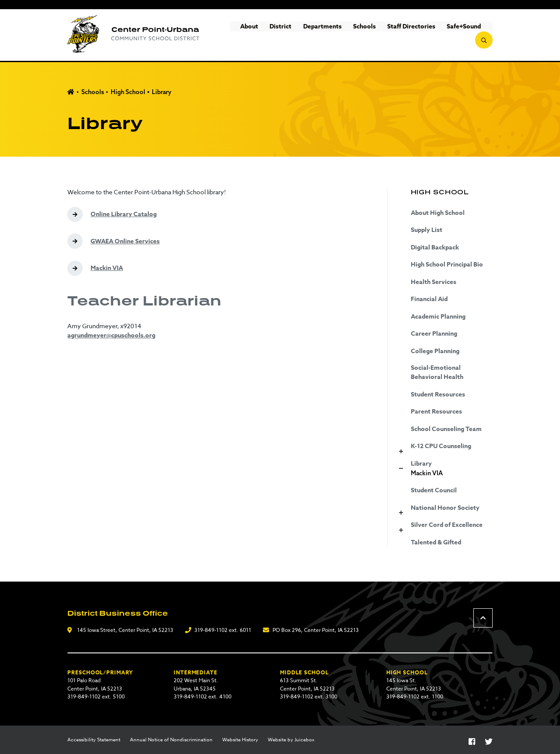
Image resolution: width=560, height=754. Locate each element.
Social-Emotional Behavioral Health (437, 372)
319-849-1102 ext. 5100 (96, 696)
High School (128, 92)
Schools (347, 35)
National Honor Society (445, 508)
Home (71, 92)
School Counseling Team (446, 429)
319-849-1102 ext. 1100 (415, 696)
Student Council (434, 490)
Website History (240, 740)
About (232, 35)
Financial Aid (429, 299)
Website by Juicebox (291, 740)
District (263, 35)
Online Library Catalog (124, 214)
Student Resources (438, 395)
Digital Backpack (435, 247)
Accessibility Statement (94, 740)
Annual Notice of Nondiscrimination (171, 740)
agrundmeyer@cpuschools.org (111, 335)
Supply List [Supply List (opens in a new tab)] (427, 230)
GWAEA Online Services (125, 242)
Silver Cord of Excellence (447, 525)
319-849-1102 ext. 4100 (203, 696)
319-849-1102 (211, 630)
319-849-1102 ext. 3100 (309, 696)
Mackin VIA (427, 473)
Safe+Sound (447, 35)
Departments (305, 35)
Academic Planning (438, 317)
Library (162, 92)
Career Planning (434, 334)
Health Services (434, 282)
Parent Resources (436, 412)
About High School (438, 213)
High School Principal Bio (447, 265)
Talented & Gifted (436, 542)
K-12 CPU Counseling (441, 446)
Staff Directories (394, 35)
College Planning (435, 351)
